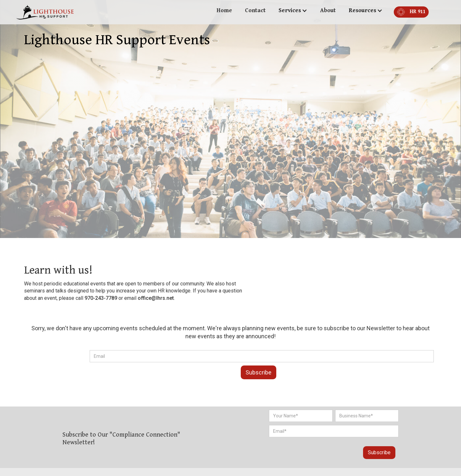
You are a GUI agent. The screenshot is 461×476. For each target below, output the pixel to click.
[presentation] (308, 450)
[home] (45, 12)
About (328, 10)
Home (224, 10)
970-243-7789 (101, 298)
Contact (255, 10)
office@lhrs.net (156, 298)
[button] (293, 10)
